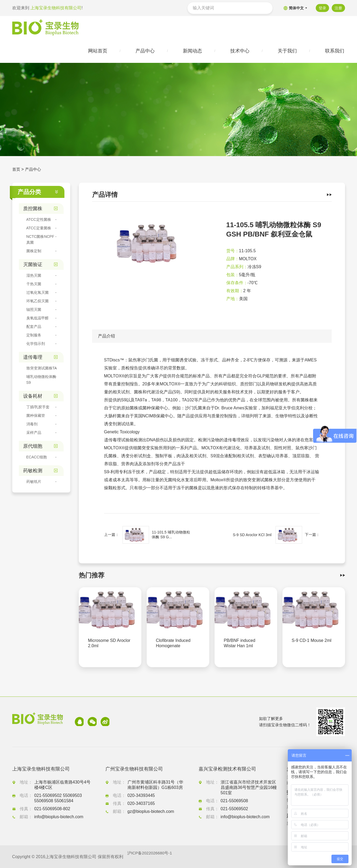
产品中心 (34, 170)
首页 (17, 170)
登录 (322, 8)
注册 (338, 8)
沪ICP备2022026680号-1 (151, 857)
